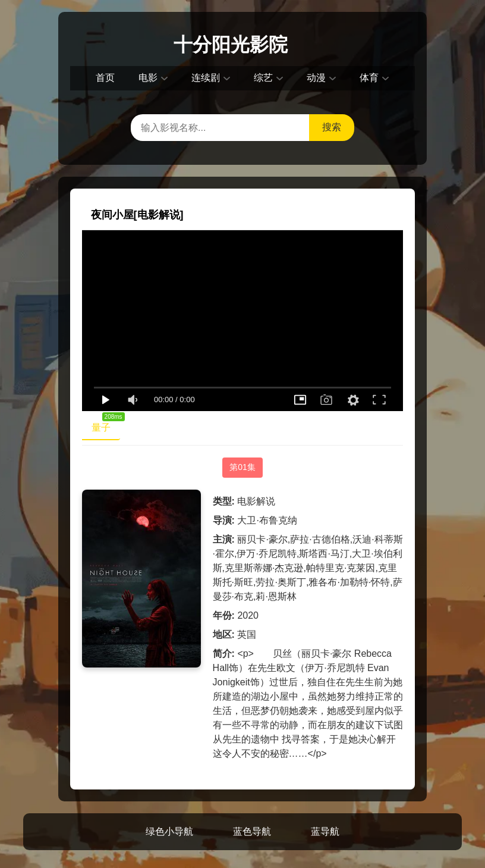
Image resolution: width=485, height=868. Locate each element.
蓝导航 (325, 831)
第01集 (242, 467)
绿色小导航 (169, 831)
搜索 (332, 127)
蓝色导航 (252, 831)
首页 (105, 78)
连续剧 (206, 78)
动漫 (316, 78)
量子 (106, 425)
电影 (148, 78)
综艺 (263, 78)
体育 (369, 78)
